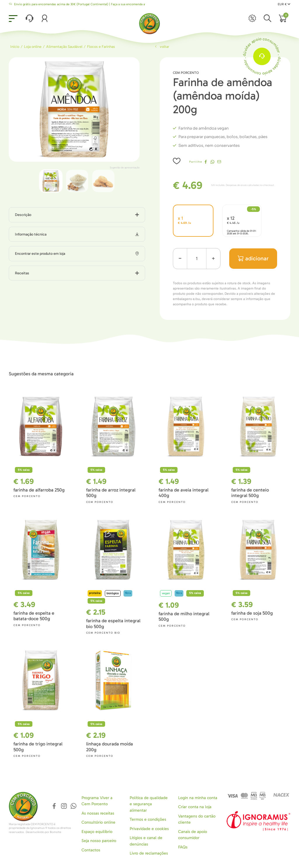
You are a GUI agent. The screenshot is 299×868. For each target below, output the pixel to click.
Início (15, 47)
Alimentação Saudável (64, 47)
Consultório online (98, 822)
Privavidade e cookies (149, 829)
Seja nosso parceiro (99, 841)
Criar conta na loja (195, 807)
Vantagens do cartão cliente (197, 819)
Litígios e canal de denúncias (146, 841)
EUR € (284, 4)
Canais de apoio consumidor (193, 835)
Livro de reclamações (149, 853)
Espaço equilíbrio (97, 832)
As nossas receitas (98, 813)
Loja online (33, 47)
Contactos (91, 850)
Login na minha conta (198, 798)
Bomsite (56, 832)
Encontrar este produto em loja (40, 253)
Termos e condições (148, 819)
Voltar (161, 47)
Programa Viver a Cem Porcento (97, 801)
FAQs (183, 847)
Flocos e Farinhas (101, 47)
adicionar (253, 258)
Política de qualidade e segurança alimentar (149, 804)
